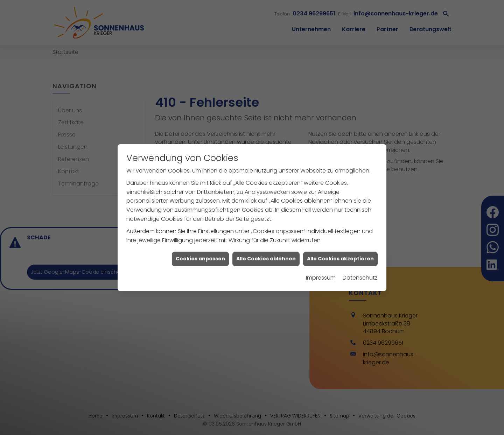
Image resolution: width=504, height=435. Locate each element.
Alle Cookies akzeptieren (340, 257)
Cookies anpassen (200, 257)
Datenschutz (360, 275)
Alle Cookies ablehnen (266, 257)
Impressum (321, 275)
